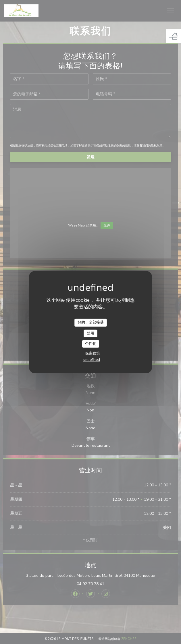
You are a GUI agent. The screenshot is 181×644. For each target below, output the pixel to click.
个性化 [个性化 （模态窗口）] (91, 344)
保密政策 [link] (93, 353)
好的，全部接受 (91, 322)
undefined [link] (92, 360)
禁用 (90, 333)
